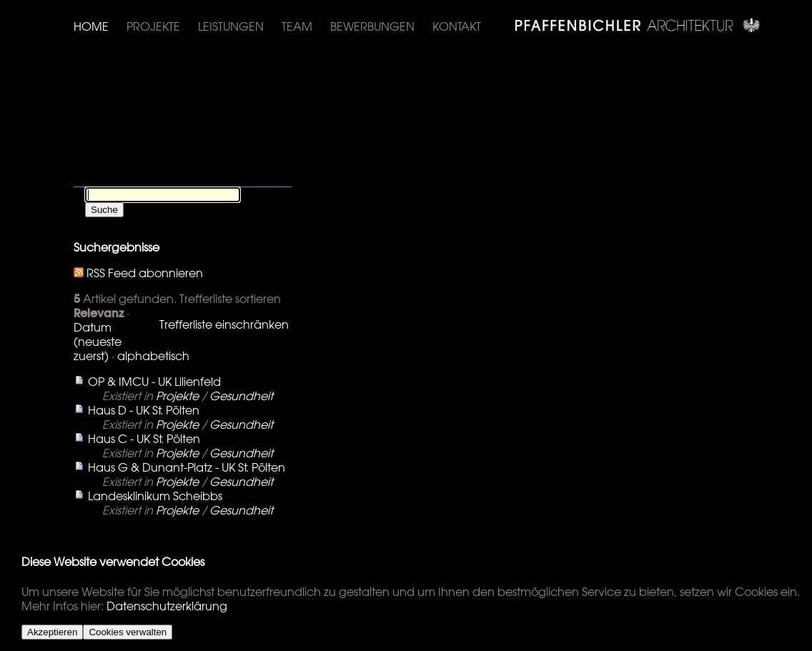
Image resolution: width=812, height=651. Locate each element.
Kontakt (457, 26)
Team (297, 26)
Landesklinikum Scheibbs (155, 496)
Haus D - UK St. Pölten (144, 410)
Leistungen (231, 26)
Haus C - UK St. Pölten (144, 439)
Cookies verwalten (128, 632)
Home (91, 26)
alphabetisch (153, 356)
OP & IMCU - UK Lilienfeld (154, 382)
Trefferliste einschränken (224, 324)
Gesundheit (241, 396)
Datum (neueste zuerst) (98, 342)
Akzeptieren (52, 632)
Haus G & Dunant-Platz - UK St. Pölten (187, 467)
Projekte (153, 26)
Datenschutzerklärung (167, 606)
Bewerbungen (372, 26)
